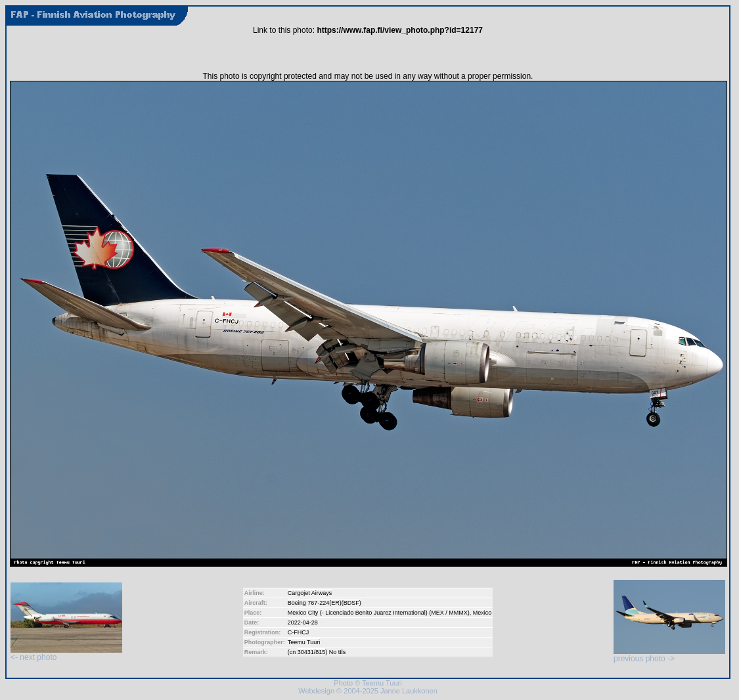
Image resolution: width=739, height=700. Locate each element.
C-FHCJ (299, 632)
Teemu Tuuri (304, 642)
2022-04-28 (303, 623)
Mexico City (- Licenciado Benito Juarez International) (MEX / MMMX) (379, 613)
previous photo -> (669, 655)
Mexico (482, 613)
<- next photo (66, 654)
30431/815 (312, 652)
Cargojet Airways (310, 593)
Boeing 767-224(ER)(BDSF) (325, 603)
